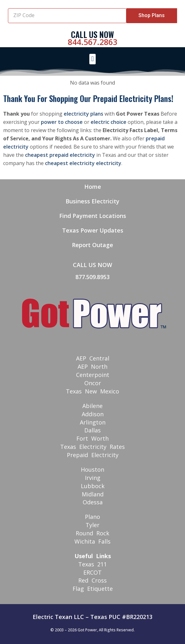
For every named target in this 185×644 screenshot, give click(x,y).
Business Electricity (92, 201)
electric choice (108, 122)
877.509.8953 (92, 277)
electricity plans (83, 114)
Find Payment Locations (93, 216)
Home (93, 187)
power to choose (62, 122)
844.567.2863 (92, 42)
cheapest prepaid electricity (60, 155)
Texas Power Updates (93, 230)
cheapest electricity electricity (83, 163)
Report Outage (92, 245)
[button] (92, 59)
